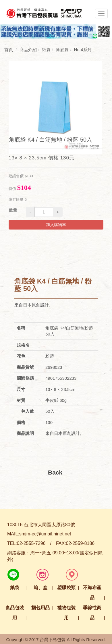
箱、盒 (40, 588)
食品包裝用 (15, 613)
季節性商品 (92, 613)
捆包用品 (40, 608)
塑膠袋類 (66, 588)
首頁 (9, 50)
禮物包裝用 (66, 613)
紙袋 (15, 588)
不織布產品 (92, 593)
